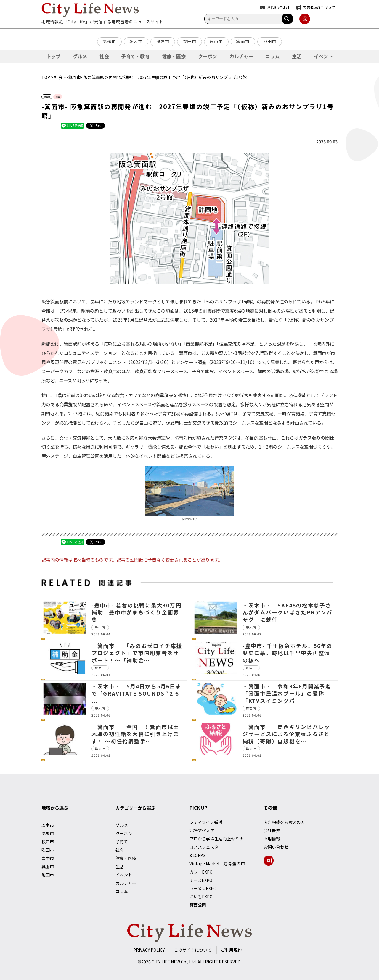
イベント (323, 56)
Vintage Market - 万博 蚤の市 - (219, 863)
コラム (272, 56)
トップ (53, 56)
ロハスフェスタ (204, 847)
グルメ (80, 56)
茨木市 (136, 41)
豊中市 (216, 41)
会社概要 (272, 830)
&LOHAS (198, 855)
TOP (46, 77)
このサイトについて (193, 950)
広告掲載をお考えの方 (284, 822)
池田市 (270, 41)
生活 (297, 56)
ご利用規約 (231, 950)
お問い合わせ (276, 847)
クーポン (208, 56)
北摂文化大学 (202, 830)
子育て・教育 (135, 56)
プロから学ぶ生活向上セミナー (219, 839)
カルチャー (241, 56)
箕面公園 (198, 905)
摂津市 (163, 41)
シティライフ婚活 (206, 822)
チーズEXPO (201, 880)
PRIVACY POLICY (149, 950)
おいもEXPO (201, 897)
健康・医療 (174, 56)
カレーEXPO (201, 872)
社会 (104, 56)
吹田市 (189, 41)
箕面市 (243, 41)
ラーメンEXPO (203, 888)
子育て (122, 842)
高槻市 (109, 41)
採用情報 (272, 839)
